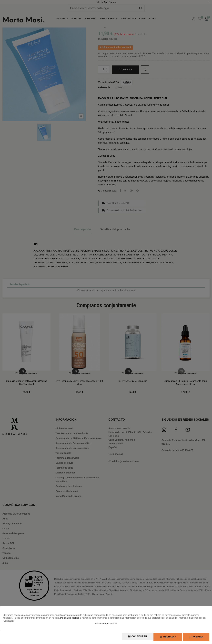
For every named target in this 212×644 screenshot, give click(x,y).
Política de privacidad (106, 625)
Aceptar (194, 638)
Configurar (129, 638)
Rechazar (163, 638)
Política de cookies (70, 619)
